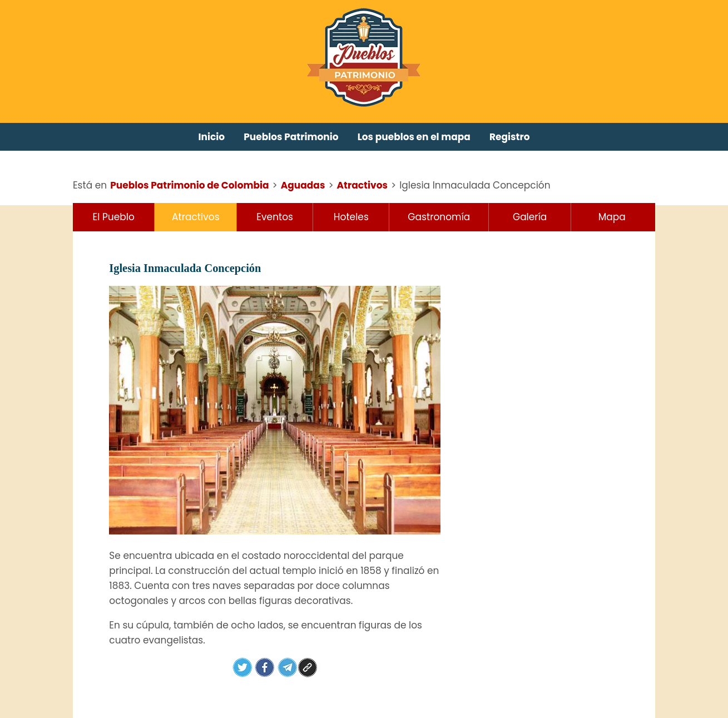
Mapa (612, 217)
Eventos (275, 217)
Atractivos (195, 217)
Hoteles (351, 217)
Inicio (212, 137)
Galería (530, 217)
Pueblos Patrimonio (291, 137)
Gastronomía (439, 217)
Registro (510, 137)
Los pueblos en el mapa (414, 137)
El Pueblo (114, 217)
